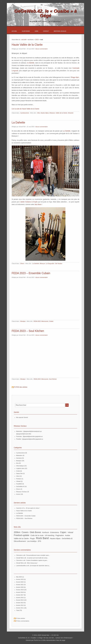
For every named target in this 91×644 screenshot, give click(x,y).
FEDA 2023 (37, 321)
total (18, 610)
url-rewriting (50, 535)
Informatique (20, 466)
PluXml (36, 640)
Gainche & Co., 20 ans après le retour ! (28, 508)
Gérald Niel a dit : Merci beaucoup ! (27, 563)
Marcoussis (45, 321)
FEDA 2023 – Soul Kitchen (28, 331)
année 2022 (20, 582)
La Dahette (18, 123)
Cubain (51, 321)
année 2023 (20, 579)
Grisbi (18, 471)
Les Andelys (32, 541)
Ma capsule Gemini (22, 417)
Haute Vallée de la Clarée (27, 45)
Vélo (38, 113)
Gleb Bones (26, 31)
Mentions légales (60, 31)
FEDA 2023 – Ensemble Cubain (31, 273)
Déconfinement (20, 541)
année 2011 (20, 608)
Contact (46, 31)
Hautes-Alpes (45, 113)
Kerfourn (46, 532)
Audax (68, 535)
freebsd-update (22, 535)
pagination (60, 535)
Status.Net (19, 473)
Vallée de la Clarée (61, 113)
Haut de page (61, 640)
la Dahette (31, 63)
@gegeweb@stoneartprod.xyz (33, 431)
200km (17, 532)
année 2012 (20, 605)
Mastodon (19, 455)
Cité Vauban (58, 264)
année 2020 (20, 587)
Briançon (52, 113)
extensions (55, 532)
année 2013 (20, 603)
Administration (51, 640)
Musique (23, 321)
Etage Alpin (75, 77)
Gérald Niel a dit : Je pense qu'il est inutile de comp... (32, 558)
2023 (37, 40)
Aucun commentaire (41, 49)
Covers (25, 532)
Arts (17, 463)
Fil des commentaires (23, 621)
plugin (32, 538)
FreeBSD (19, 484)
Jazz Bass (38, 204)
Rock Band (42, 538)
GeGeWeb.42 (20, 486)
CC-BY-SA (55, 635)
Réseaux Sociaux (22, 492)
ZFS (39, 541)
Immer (18, 494)
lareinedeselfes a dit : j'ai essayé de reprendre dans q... (33, 566)
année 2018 (20, 592)
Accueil (14, 31)
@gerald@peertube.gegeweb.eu (33, 436)
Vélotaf (18, 481)
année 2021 (20, 585)
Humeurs (19, 458)
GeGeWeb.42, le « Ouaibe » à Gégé (45, 13)
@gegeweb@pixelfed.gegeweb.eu (33, 439)
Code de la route (37, 535)
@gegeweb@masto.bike (24, 434)
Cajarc (63, 532)
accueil (24, 40)
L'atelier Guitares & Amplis (29, 202)
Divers (22, 264)
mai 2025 (19, 577)
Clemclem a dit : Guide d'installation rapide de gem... (32, 560)
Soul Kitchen (53, 379)
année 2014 (20, 600)
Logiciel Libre (20, 468)
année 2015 (20, 598)
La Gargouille (50, 264)
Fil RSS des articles (21, 387)
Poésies (19, 479)
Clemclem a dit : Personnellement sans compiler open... (33, 555)
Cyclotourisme (25, 113)
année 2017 (20, 595)
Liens (36, 31)
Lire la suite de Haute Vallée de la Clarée (25, 109)
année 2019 (20, 590)
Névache (71, 113)
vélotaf (70, 532)
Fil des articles (21, 618)
